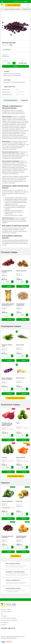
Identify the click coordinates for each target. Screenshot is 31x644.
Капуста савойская (7, 501)
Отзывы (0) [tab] (24, 100)
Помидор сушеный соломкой (7, 537)
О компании (4, 616)
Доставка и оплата (6, 609)
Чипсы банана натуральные (20, 304)
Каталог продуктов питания (12, 9)
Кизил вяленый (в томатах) (7, 271)
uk (14, 1)
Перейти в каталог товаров (16, 398)
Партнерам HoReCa (6, 612)
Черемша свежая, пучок (7, 345)
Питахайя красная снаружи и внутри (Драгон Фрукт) (7, 424)
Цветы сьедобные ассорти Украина (7, 379)
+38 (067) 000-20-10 (8, 628)
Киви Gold (19, 501)
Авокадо (4, 457)
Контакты (3, 625)
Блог (2, 614)
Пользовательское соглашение (9, 620)
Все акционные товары (16, 476)
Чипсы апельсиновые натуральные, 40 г (8, 304)
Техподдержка (5, 623)
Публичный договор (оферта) (9, 618)
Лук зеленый (20, 345)
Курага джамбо (21, 457)
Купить (16, 66)
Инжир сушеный (21, 271)
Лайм (18, 423)
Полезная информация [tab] (10, 100)
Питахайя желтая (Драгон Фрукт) (21, 537)
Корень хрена (20, 378)
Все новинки (16, 556)
